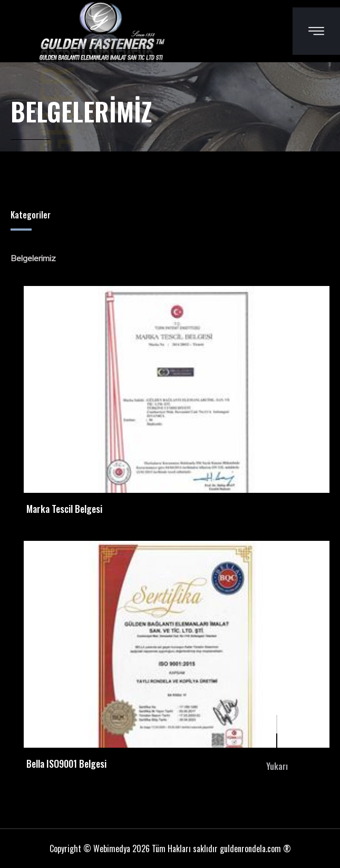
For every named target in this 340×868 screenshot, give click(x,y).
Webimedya (112, 848)
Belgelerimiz (33, 258)
